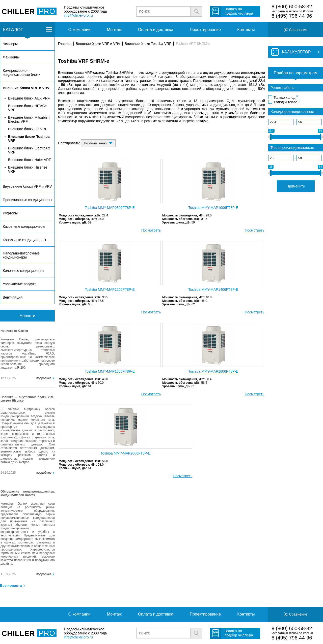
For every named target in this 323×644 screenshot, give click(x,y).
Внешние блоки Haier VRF (30, 160)
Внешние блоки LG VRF (28, 129)
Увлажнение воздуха (20, 284)
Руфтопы (10, 213)
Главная (65, 44)
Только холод (286, 97)
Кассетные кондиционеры (24, 227)
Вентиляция (13, 297)
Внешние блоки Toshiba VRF (148, 44)
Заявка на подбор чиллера (239, 11)
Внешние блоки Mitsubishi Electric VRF (29, 119)
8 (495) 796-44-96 (292, 16)
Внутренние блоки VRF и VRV (27, 186)
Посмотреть (151, 230)
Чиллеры (10, 44)
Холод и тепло (287, 102)
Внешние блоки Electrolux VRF (29, 150)
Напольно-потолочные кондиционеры (21, 255)
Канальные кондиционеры (24, 240)
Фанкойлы (11, 57)
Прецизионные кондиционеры (27, 200)
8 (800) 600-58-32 (292, 7)
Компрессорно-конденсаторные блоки (22, 73)
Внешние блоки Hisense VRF (28, 169)
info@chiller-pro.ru (78, 15)
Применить (295, 186)
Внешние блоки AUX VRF (29, 98)
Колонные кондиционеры (23, 271)
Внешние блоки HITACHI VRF (28, 108)
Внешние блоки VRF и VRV (98, 44)
